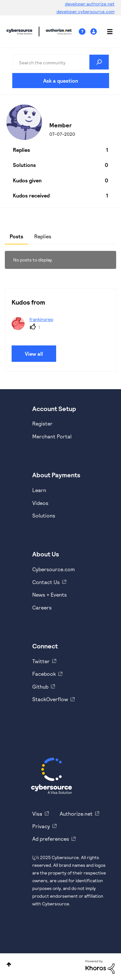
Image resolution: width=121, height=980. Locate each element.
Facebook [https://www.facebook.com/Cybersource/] (44, 674)
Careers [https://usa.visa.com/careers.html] (42, 607)
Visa (37, 814)
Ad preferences (51, 839)
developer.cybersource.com (86, 11)
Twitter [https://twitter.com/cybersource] (41, 661)
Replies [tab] (43, 236)
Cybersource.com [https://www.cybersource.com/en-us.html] (54, 569)
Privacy (41, 826)
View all (34, 354)
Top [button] (9, 964)
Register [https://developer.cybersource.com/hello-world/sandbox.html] (42, 423)
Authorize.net (76, 814)
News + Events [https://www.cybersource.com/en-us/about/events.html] (50, 595)
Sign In (94, 32)
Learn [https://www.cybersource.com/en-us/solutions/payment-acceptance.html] (39, 490)
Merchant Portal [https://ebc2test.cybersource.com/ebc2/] (52, 436)
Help (85, 32)
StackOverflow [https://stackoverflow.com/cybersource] (50, 699)
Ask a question (61, 81)
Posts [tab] (16, 236)
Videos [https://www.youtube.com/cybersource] (40, 503)
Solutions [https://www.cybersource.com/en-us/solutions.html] (44, 515)
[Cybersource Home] (51, 776)
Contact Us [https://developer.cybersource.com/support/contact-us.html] (46, 582)
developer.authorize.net (90, 4)
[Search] (61, 62)
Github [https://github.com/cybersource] (40, 687)
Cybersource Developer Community (19, 32)
